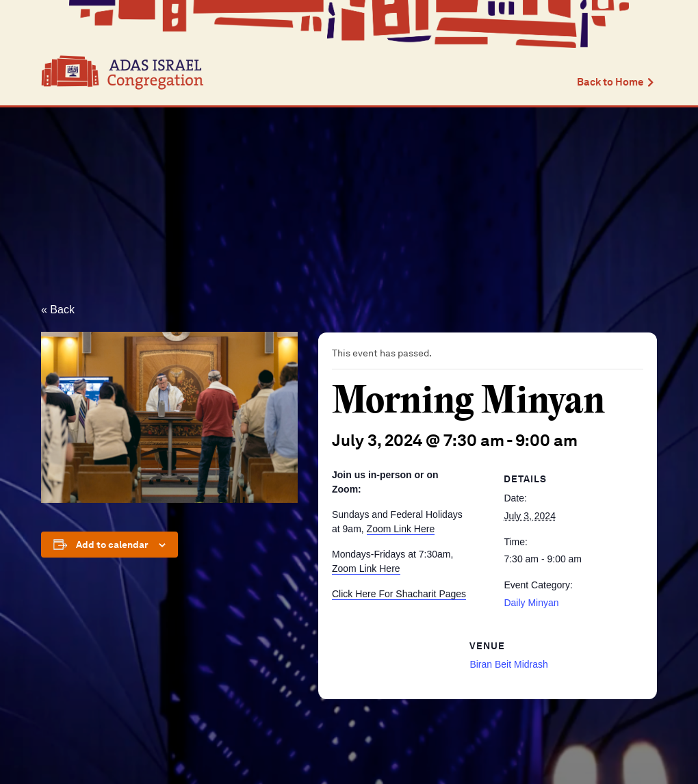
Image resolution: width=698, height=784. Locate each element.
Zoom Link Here (401, 529)
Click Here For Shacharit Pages (399, 594)
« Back (58, 310)
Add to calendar (112, 545)
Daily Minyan (531, 603)
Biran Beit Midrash (508, 664)
